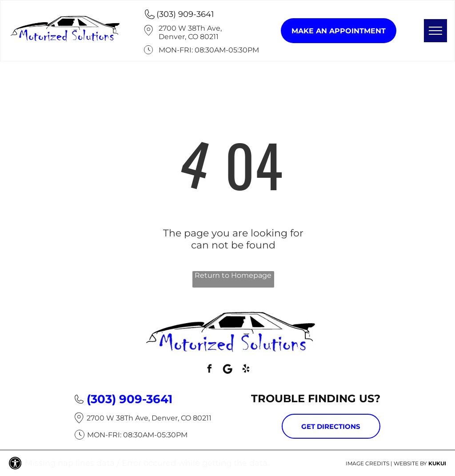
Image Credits (367, 463)
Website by (410, 463)
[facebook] (209, 370)
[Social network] (227, 370)
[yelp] (246, 370)
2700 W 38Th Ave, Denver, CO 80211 (190, 32)
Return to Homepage (233, 275)
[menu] (435, 31)
